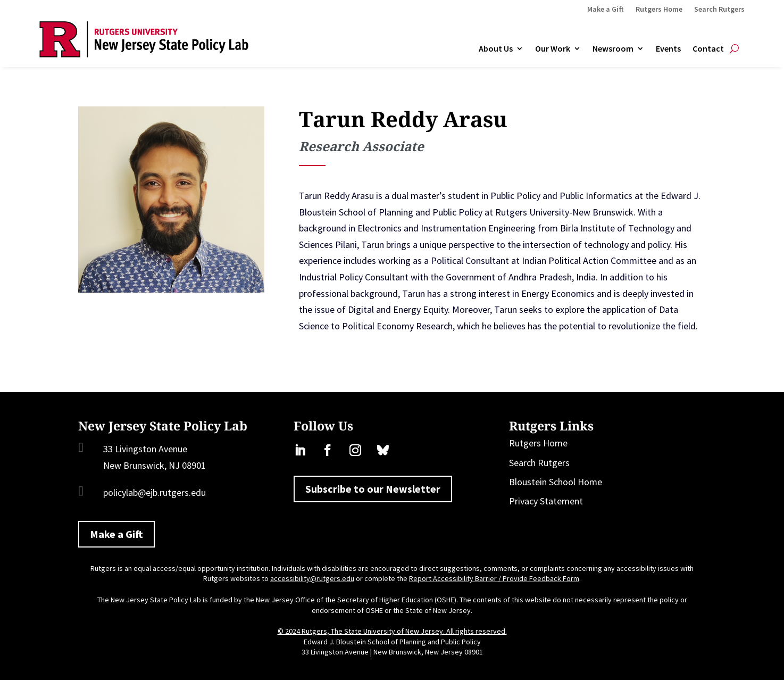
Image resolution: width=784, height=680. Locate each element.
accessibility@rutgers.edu (312, 578)
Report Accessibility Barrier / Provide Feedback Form (494, 578)
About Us (496, 49)
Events (668, 49)
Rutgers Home (659, 10)
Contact (708, 49)
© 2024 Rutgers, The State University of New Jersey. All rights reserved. (392, 631)
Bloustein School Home (556, 482)
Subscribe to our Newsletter (373, 489)
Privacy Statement (546, 501)
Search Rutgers (719, 10)
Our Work (553, 49)
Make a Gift (606, 10)
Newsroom (613, 49)
